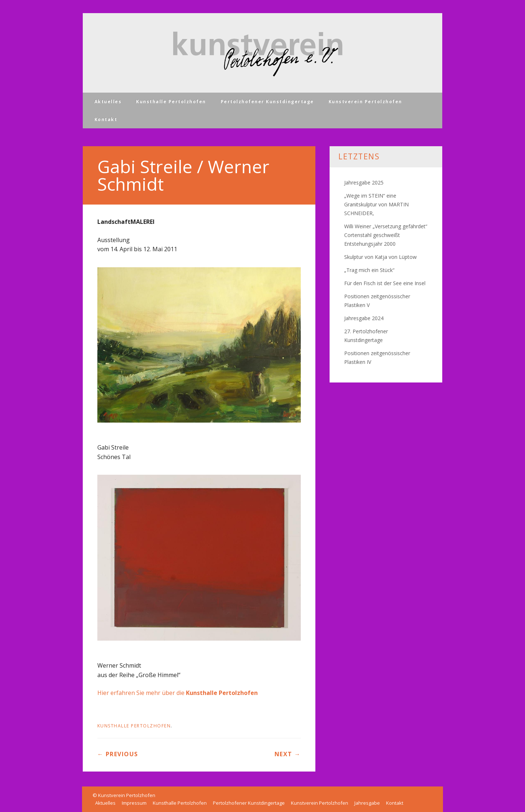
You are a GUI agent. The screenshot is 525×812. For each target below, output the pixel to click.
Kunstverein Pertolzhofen (365, 102)
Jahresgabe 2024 (364, 318)
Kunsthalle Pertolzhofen (171, 102)
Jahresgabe (367, 803)
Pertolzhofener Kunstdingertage (267, 102)
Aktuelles (108, 102)
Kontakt (106, 119)
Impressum (134, 803)
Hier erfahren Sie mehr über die (178, 693)
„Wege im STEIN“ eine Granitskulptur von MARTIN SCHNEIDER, (376, 204)
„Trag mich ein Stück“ (369, 270)
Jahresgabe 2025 (364, 182)
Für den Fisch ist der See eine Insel (385, 283)
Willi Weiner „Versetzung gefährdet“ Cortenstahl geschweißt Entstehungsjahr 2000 (386, 235)
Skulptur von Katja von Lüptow (380, 257)
